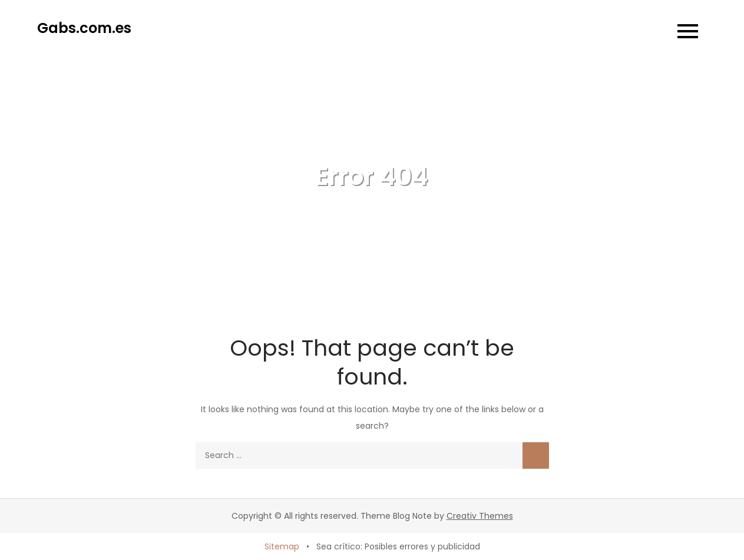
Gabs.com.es (84, 28)
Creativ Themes (480, 516)
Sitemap (282, 546)
